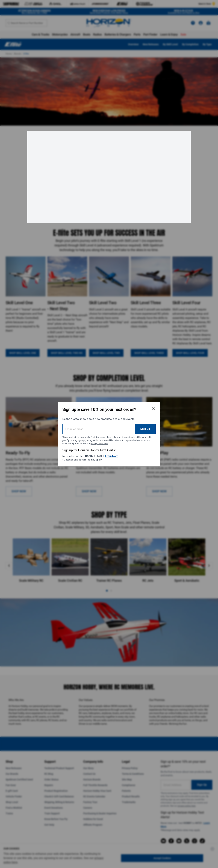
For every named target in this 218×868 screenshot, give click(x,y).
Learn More (112, 456)
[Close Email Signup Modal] (154, 409)
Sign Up (145, 429)
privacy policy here (99, 444)
